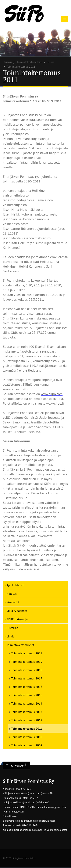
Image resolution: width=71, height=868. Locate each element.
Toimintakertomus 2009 (27, 745)
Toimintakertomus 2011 (27, 728)
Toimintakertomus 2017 (27, 678)
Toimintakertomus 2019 (27, 662)
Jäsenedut (13, 602)
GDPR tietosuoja (17, 619)
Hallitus (12, 594)
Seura (51, 62)
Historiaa (12, 628)
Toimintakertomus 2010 (27, 737)
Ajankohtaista (15, 585)
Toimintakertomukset (30, 62)
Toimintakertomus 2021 (27, 653)
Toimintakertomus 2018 (27, 670)
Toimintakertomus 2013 (27, 712)
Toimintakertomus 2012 (27, 720)
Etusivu (7, 62)
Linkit (10, 636)
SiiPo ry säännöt (17, 611)
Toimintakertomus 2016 (27, 687)
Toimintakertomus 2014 (27, 703)
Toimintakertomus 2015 (27, 695)
